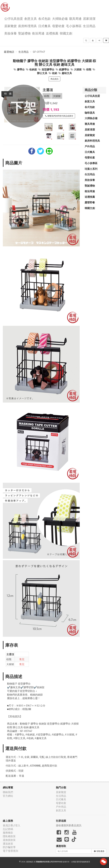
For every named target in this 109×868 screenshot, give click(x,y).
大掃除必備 (60, 18)
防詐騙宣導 (9, 847)
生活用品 (89, 26)
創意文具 (31, 18)
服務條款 (8, 833)
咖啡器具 (90, 113)
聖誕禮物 (24, 33)
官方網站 (8, 796)
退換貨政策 (9, 840)
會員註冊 (8, 825)
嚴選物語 (9, 52)
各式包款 (44, 18)
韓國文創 (66, 33)
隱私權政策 (9, 836)
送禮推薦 (52, 33)
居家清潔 (89, 18)
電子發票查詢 (10, 851)
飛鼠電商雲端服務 (80, 862)
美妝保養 (10, 33)
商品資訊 (54, 79)
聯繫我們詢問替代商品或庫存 (59, 116)
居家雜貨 (10, 26)
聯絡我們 (8, 792)
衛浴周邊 (38, 33)
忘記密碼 (8, 829)
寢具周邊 (75, 18)
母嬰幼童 (58, 26)
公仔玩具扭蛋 (14, 18)
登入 (18, 825)
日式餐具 (44, 26)
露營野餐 (90, 202)
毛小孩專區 (74, 26)
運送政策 (8, 844)
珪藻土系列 (91, 169)
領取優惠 (99, 851)
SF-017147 (39, 52)
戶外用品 (90, 146)
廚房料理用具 (27, 26)
